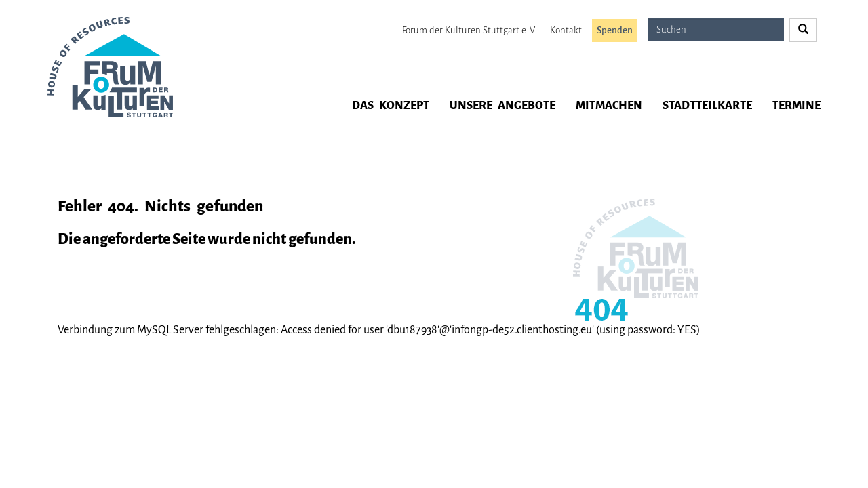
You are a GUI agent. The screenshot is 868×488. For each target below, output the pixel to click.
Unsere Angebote (502, 106)
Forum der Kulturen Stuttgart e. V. (469, 30)
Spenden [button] (615, 30)
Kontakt (566, 30)
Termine (796, 106)
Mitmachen (609, 106)
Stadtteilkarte (707, 106)
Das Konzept (391, 106)
